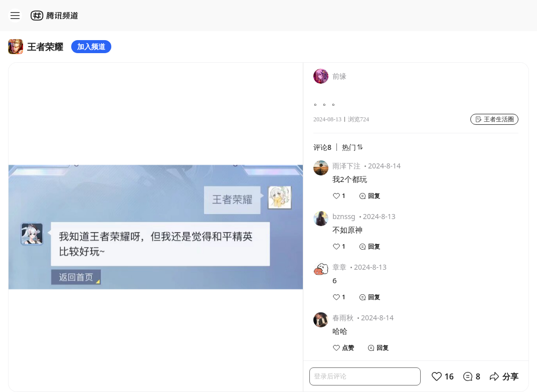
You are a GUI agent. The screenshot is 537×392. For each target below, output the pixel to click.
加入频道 (91, 46)
